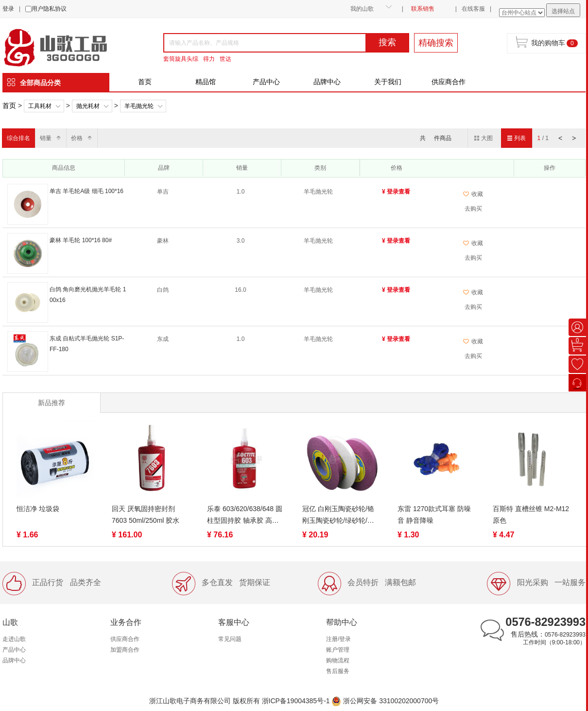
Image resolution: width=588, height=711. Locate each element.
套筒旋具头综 (181, 59)
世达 (225, 59)
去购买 (473, 209)
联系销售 (423, 9)
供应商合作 (449, 82)
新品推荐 (52, 403)
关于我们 (388, 82)
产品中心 (266, 82)
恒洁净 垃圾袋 (38, 509)
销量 (46, 138)
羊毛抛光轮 (139, 106)
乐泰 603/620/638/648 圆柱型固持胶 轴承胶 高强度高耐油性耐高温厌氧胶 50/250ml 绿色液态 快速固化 (245, 515)
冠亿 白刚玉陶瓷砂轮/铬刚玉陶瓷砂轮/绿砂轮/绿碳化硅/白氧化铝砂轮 (338, 515)
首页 (145, 82)
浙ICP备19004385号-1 (296, 701)
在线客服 (473, 9)
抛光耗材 (88, 106)
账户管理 (338, 650)
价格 (77, 138)
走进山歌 (14, 639)
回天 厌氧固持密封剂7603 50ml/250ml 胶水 (146, 515)
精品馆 (206, 82)
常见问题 (230, 639)
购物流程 (338, 660)
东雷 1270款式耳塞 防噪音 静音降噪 (434, 515)
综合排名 (18, 138)
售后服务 (338, 671)
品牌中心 (327, 82)
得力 (209, 59)
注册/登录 (338, 639)
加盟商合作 (125, 650)
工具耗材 (40, 106)
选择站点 (563, 11)
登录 (8, 9)
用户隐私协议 (49, 9)
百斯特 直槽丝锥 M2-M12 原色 (531, 515)
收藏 (473, 194)
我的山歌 (362, 9)
